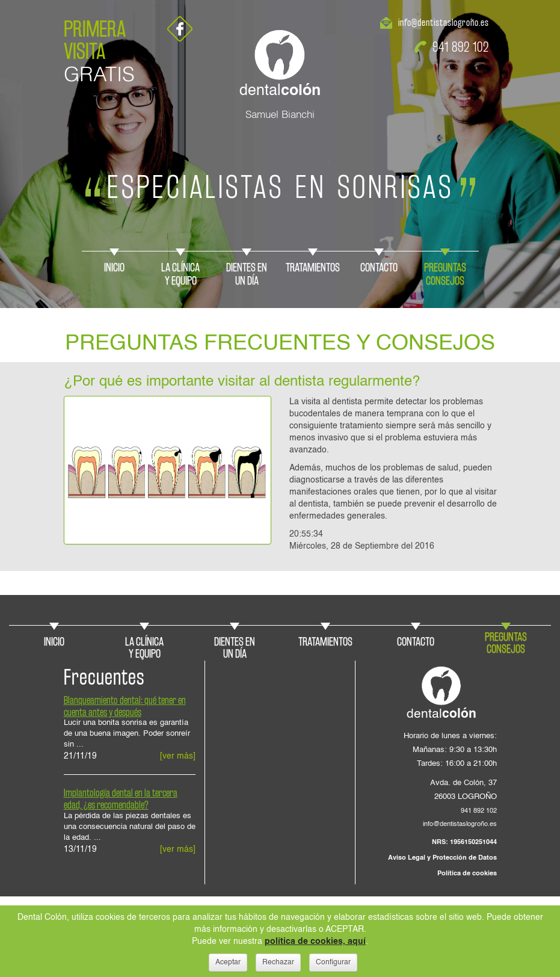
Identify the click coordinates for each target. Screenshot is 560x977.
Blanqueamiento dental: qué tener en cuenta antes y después (125, 706)
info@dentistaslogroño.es (444, 22)
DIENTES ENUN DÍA (247, 274)
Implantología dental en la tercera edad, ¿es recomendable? (121, 799)
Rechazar (278, 963)
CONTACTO (379, 267)
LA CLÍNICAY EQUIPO (180, 274)
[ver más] (178, 756)
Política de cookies (467, 874)
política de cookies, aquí (315, 942)
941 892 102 (461, 47)
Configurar (333, 963)
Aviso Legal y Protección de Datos (442, 858)
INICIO (114, 267)
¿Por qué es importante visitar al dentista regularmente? (242, 382)
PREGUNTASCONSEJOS (445, 274)
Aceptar (228, 963)
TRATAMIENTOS (313, 267)
